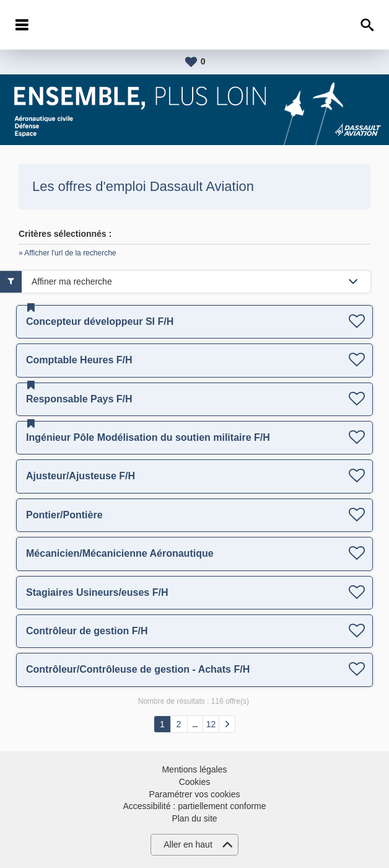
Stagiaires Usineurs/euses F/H (97, 592)
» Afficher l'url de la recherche (68, 253)
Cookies (195, 782)
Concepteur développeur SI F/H (100, 321)
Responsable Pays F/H (79, 399)
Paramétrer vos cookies (194, 794)
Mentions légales (194, 769)
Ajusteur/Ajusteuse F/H (81, 476)
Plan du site (194, 818)
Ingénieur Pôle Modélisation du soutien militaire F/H (148, 437)
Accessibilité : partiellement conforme (194, 806)
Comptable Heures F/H (79, 360)
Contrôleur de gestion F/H (87, 631)
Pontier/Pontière (64, 515)
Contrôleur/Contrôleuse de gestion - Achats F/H (138, 669)
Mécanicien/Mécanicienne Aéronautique (120, 553)
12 (211, 724)
